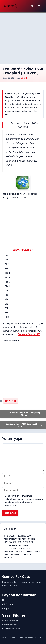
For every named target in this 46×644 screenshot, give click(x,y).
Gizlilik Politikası (10, 620)
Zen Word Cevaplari (23, 250)
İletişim (6, 608)
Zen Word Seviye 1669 (29, 334)
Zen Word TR (11, 401)
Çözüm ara (7, 604)
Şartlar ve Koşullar (11, 629)
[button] (32, 6)
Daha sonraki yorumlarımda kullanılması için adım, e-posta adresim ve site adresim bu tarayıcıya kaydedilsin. (24, 500)
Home (5, 600)
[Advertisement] (23, 37)
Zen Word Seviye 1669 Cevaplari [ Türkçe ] (21, 425)
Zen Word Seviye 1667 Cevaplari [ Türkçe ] (25, 414)
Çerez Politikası (10, 625)
